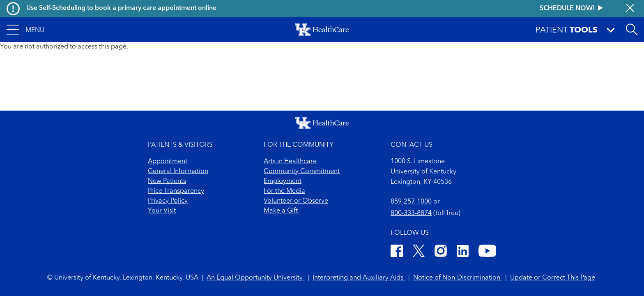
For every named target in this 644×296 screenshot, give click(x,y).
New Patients (167, 181)
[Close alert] (630, 9)
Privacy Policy (168, 201)
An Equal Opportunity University (255, 278)
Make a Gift (281, 211)
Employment (283, 181)
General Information (178, 171)
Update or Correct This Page (553, 278)
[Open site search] (632, 30)
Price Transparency (176, 191)
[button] (25, 30)
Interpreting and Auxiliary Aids (359, 278)
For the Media (284, 191)
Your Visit (162, 211)
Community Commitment (302, 171)
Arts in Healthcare (290, 162)
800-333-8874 (411, 213)
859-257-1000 (411, 202)
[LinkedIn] (463, 252)
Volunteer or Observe (296, 201)
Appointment (168, 162)
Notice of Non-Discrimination (458, 278)
